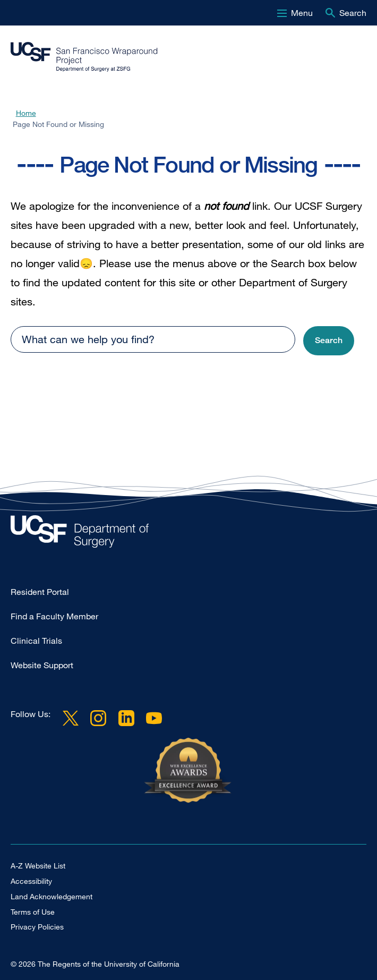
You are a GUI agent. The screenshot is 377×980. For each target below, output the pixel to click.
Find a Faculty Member (54, 616)
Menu (302, 13)
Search (353, 13)
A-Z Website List (38, 866)
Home (26, 113)
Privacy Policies (37, 927)
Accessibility (31, 881)
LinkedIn (126, 718)
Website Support (42, 665)
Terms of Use (33, 912)
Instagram (98, 718)
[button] (329, 341)
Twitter (71, 718)
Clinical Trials (36, 641)
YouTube (154, 718)
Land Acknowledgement (52, 896)
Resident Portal (40, 592)
